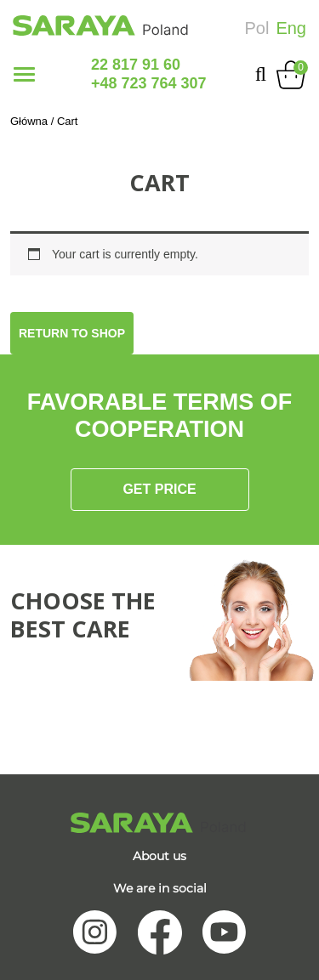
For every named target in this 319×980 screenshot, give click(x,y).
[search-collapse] (261, 74)
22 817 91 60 (136, 65)
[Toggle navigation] (24, 74)
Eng (291, 28)
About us (159, 856)
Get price (159, 489)
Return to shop (72, 333)
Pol (257, 28)
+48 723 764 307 (149, 83)
